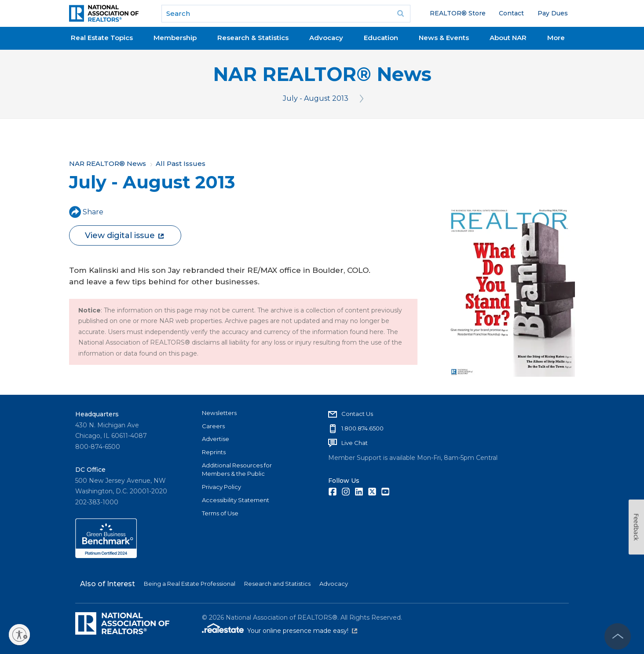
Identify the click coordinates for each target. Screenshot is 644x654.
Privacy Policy (221, 487)
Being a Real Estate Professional (190, 584)
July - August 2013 (316, 98)
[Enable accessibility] (19, 635)
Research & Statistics (253, 38)
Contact (511, 13)
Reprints (214, 452)
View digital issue (124, 235)
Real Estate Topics (102, 38)
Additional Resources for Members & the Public (237, 470)
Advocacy (326, 38)
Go (401, 14)
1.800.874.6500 (362, 428)
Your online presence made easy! (302, 631)
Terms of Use (220, 513)
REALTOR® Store (458, 13)
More (556, 38)
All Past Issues (181, 163)
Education (381, 38)
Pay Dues (553, 13)
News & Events (444, 38)
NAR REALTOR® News (322, 74)
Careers (213, 426)
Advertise (216, 439)
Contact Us (357, 414)
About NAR (508, 38)
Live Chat (355, 443)
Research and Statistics (277, 584)
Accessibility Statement (236, 500)
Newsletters (219, 413)
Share (86, 212)
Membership (175, 38)
